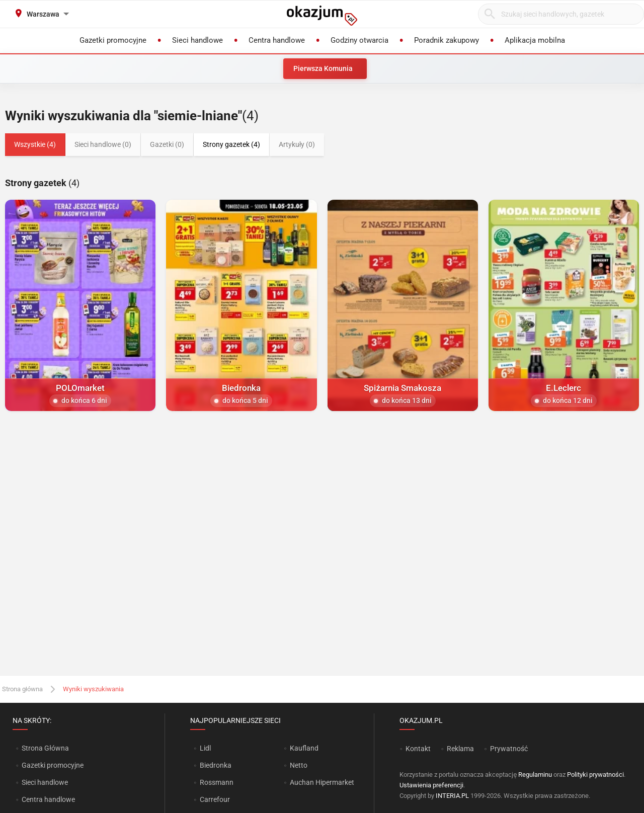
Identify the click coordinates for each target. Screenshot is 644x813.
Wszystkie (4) (35, 144)
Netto (299, 765)
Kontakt (418, 749)
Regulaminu (535, 775)
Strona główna (22, 689)
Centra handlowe (48, 799)
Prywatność (509, 749)
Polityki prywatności (595, 775)
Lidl (205, 748)
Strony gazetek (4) (231, 144)
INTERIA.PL (452, 796)
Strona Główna (45, 748)
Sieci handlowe (45, 782)
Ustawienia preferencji (431, 785)
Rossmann (217, 782)
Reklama (460, 749)
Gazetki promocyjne (53, 765)
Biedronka (216, 765)
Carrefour (215, 799)
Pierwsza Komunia (323, 68)
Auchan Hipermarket (322, 782)
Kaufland (304, 748)
